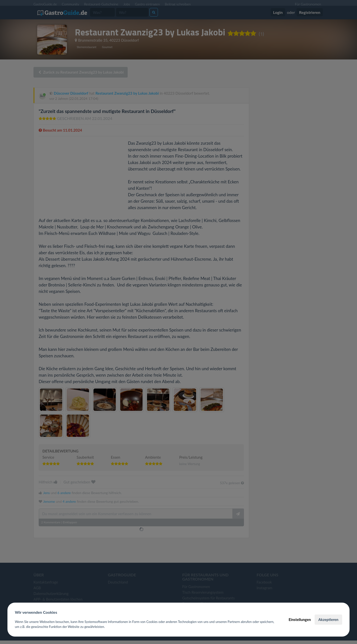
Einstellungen (300, 619)
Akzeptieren (328, 619)
